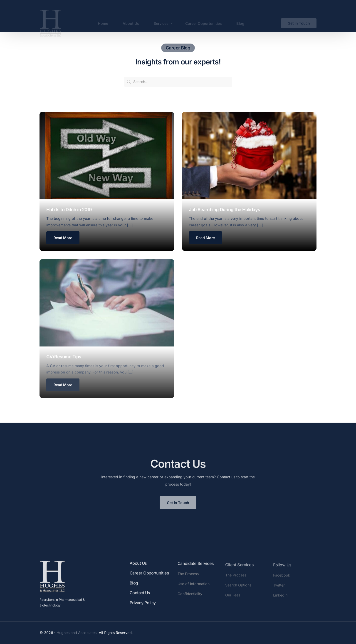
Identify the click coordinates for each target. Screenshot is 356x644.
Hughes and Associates (77, 633)
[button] (63, 238)
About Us (138, 570)
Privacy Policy (143, 609)
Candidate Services (196, 572)
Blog (134, 589)
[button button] (205, 238)
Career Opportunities (149, 579)
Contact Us (140, 599)
